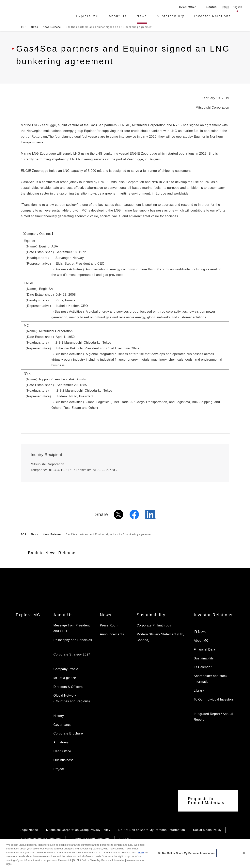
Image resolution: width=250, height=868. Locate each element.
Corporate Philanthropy (154, 625)
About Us (118, 16)
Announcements (112, 634)
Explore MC (87, 16)
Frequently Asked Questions (90, 839)
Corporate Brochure (68, 733)
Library (199, 691)
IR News (200, 632)
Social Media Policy (207, 830)
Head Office (62, 751)
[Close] (244, 857)
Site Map (125, 839)
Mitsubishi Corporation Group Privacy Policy (78, 830)
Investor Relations (213, 16)
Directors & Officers (68, 687)
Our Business (63, 760)
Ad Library (61, 742)
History (59, 716)
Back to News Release (52, 553)
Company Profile (66, 669)
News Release (52, 27)
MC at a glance (65, 678)
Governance (62, 725)
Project (59, 769)
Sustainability (171, 16)
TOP (24, 27)
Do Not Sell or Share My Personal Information (152, 830)
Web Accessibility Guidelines (41, 839)
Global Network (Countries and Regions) (71, 698)
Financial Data (204, 649)
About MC (201, 641)
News (142, 16)
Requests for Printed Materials (206, 801)
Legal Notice (29, 830)
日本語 (225, 7)
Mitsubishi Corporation (31, 12)
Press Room (109, 625)
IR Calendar (203, 667)
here (141, 856)
